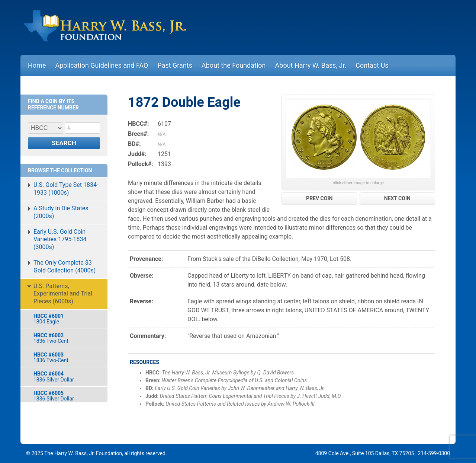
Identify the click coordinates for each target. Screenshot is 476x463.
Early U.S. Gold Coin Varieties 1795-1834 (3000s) (60, 240)
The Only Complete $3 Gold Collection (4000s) (65, 266)
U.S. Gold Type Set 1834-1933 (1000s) (66, 189)
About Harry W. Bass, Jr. (311, 65)
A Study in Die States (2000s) (61, 212)
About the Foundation (234, 65)
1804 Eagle (67, 319)
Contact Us (372, 65)
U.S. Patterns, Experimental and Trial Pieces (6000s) (63, 294)
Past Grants (175, 65)
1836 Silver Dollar (67, 376)
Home (37, 65)
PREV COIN (319, 198)
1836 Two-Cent (67, 338)
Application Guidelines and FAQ (102, 65)
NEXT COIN (397, 198)
